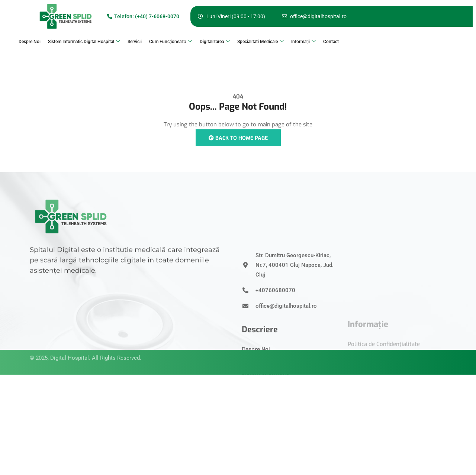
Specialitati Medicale (260, 42)
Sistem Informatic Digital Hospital (84, 42)
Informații (303, 42)
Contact (331, 42)
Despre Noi (30, 42)
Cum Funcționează (171, 42)
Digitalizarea (215, 42)
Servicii (135, 42)
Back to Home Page (238, 138)
